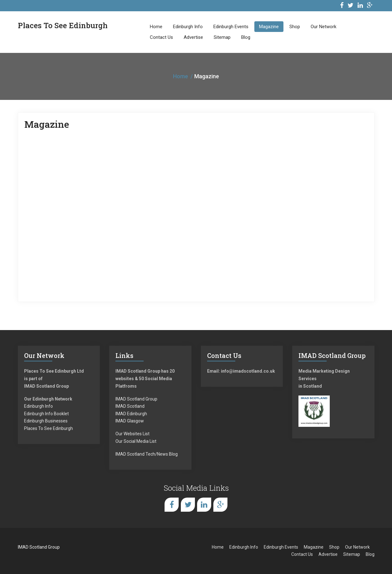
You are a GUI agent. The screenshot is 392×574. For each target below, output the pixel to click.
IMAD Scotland (130, 406)
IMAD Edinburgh (131, 414)
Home (156, 27)
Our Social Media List (136, 441)
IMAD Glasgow (130, 421)
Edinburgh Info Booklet (46, 414)
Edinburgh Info (188, 27)
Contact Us (161, 37)
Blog (246, 37)
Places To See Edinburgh (48, 428)
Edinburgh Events (231, 27)
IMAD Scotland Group (136, 399)
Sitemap (222, 37)
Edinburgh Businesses (46, 421)
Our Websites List (132, 434)
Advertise (193, 37)
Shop (295, 27)
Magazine (269, 27)
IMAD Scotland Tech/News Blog (147, 454)
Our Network (323, 27)
